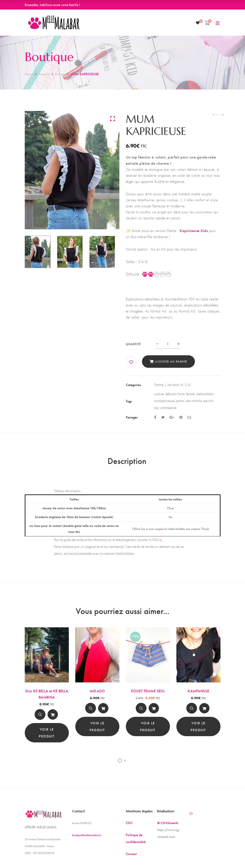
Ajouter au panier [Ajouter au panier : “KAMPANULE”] (204, 709)
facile (181, 394)
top (156, 408)
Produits (44, 74)
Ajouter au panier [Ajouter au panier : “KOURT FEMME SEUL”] (154, 709)
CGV (129, 823)
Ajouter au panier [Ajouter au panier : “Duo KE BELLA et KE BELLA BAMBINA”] (53, 715)
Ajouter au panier (171, 361)
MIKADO (97, 691)
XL (189, 385)
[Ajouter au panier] (53, 714)
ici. (161, 540)
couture (159, 394)
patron (180, 401)
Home (29, 74)
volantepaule (168, 408)
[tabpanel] (47, 685)
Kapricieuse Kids (194, 230)
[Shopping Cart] (207, 23)
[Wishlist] (198, 23)
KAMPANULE (198, 691)
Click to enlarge (113, 119)
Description (127, 460)
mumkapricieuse (164, 401)
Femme (60, 74)
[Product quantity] (168, 344)
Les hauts (173, 385)
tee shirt (208, 401)
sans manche (194, 401)
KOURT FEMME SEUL (148, 691)
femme (190, 394)
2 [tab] (125, 760)
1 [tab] (120, 760)
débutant (171, 394)
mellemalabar (205, 394)
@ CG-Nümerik (168, 823)
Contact (131, 854)
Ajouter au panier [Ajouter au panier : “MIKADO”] (103, 709)
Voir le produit (47, 733)
